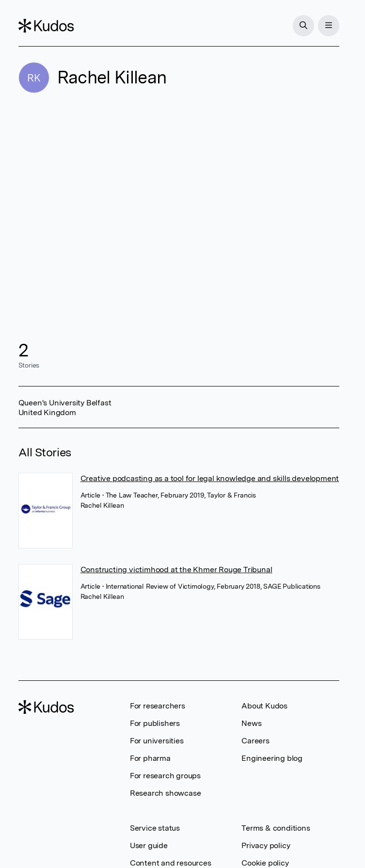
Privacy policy (266, 845)
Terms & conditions (276, 828)
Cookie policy (265, 863)
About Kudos (264, 706)
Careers (255, 741)
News (251, 723)
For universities (157, 741)
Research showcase (166, 793)
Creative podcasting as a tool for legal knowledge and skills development (210, 478)
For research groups (165, 776)
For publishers (155, 723)
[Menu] (329, 26)
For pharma (150, 758)
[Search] (303, 26)
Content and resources (171, 863)
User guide (149, 845)
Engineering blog (272, 758)
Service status (155, 828)
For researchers (158, 706)
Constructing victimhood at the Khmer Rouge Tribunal (176, 570)
